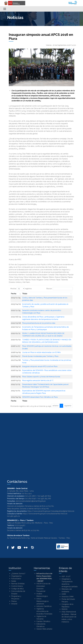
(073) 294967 (20, 525)
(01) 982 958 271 (14, 516)
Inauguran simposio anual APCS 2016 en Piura (40, 366)
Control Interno (17, 586)
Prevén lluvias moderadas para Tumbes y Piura (40, 356)
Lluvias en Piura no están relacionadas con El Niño (41, 352)
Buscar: (60, 289)
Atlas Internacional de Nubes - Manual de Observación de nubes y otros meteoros (69, 617)
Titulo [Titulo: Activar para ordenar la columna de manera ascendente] (25, 294)
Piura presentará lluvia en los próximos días (39, 323)
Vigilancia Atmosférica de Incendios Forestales (44, 611)
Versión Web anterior (44, 629)
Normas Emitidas (18, 584)
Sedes (14, 581)
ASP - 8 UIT (66, 576)
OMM (64, 594)
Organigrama (16, 576)
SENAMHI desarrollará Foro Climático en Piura (40, 397)
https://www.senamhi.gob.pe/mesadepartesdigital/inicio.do (51, 511)
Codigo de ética (17, 589)
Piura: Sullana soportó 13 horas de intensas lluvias (41, 377)
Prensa (14, 601)
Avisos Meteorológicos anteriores (43, 601)
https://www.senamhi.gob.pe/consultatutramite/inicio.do (45, 514)
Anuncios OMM (67, 597)
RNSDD (65, 609)
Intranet (14, 604)
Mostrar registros (21, 289)
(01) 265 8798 (30, 499)
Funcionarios (16, 579)
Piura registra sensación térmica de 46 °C (38, 380)
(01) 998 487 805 (44, 496)
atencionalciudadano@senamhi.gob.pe (31, 501)
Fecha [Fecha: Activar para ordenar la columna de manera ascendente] (14, 294)
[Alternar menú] (5, 9)
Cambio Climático (43, 621)
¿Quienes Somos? (18, 574)
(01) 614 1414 (27, 493)
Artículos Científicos (44, 606)
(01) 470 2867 (30, 496)
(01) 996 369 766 (44, 499)
